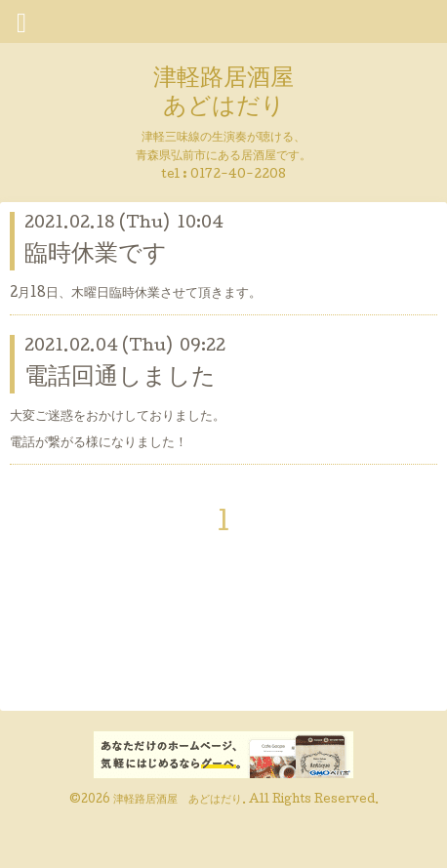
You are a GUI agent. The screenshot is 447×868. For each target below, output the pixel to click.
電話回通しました (120, 378)
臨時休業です (96, 255)
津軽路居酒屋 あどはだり (223, 94)
